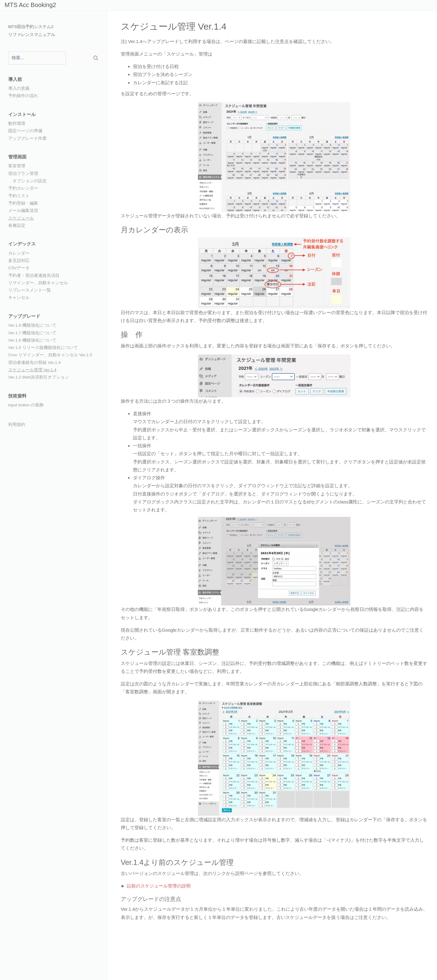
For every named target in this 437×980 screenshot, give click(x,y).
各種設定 (17, 225)
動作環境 (17, 123)
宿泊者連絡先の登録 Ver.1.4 (34, 363)
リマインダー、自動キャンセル (38, 283)
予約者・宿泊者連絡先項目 (34, 276)
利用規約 (17, 425)
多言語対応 (19, 261)
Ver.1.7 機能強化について (32, 333)
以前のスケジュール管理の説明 (159, 886)
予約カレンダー (23, 188)
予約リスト (19, 196)
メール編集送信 (23, 211)
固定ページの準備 (25, 131)
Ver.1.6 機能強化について (32, 340)
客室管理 (17, 166)
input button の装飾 (26, 405)
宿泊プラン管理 (23, 174)
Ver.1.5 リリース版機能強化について (43, 348)
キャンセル (19, 298)
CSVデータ (19, 268)
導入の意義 (19, 88)
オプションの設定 (30, 181)
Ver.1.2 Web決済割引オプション (39, 377)
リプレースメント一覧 (30, 290)
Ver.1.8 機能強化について (32, 325)
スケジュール (21, 218)
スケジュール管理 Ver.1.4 (32, 370)
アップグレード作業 (27, 138)
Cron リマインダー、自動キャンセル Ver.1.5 (50, 355)
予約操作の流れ (23, 96)
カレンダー (19, 253)
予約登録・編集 (23, 203)
